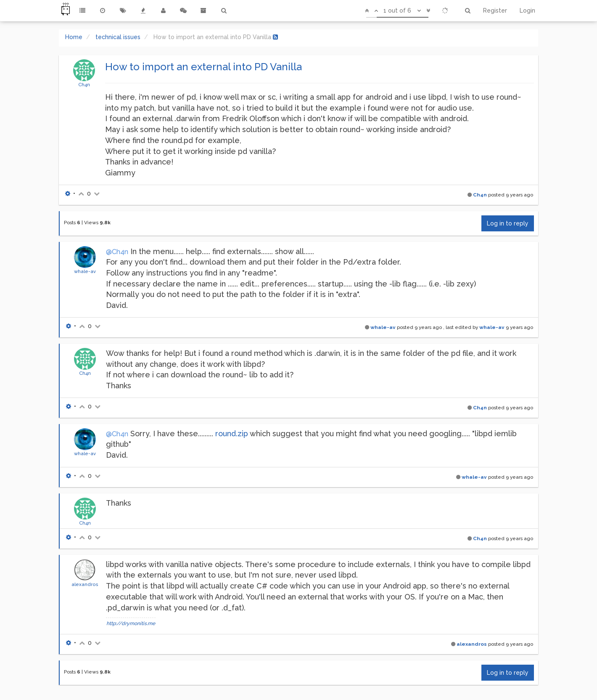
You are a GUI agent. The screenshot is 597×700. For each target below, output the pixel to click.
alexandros (85, 584)
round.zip (232, 434)
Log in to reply (508, 223)
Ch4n (84, 85)
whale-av (85, 271)
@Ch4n (117, 252)
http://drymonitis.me (131, 623)
